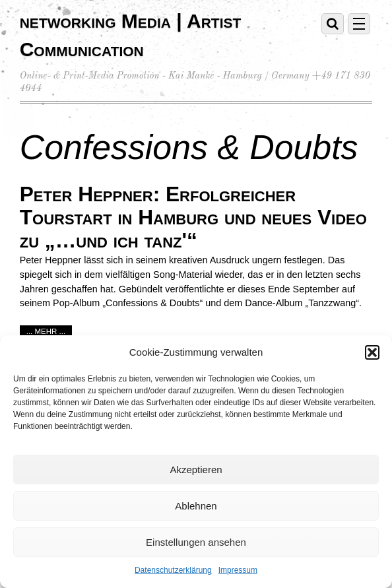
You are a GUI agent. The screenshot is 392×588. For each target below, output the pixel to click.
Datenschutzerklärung (173, 570)
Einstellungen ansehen (196, 542)
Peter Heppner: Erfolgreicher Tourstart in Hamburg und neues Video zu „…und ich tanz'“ (193, 217)
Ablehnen (196, 506)
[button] (372, 352)
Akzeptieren (196, 470)
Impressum (238, 570)
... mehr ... (46, 331)
